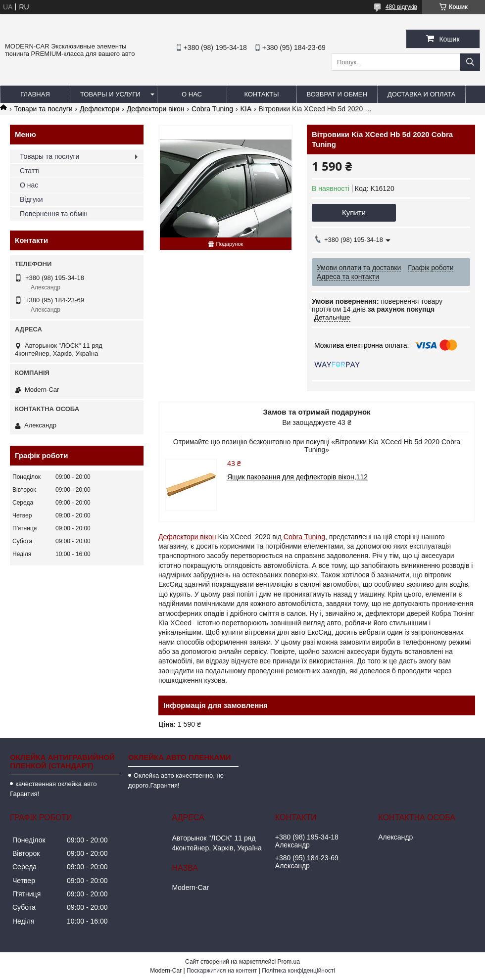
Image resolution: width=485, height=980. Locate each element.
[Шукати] (470, 62)
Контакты (261, 94)
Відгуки (31, 199)
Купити (354, 212)
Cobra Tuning (212, 109)
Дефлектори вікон (156, 109)
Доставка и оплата (421, 94)
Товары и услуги (110, 94)
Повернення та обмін (54, 214)
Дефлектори (99, 109)
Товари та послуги (43, 109)
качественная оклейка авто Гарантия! (53, 789)
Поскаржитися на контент (222, 971)
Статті (30, 171)
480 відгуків (401, 7)
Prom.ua (289, 962)
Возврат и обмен (337, 94)
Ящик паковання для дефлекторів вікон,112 (297, 477)
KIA (246, 109)
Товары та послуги (49, 156)
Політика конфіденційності (298, 971)
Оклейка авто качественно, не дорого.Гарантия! (176, 780)
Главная (35, 94)
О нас (192, 94)
